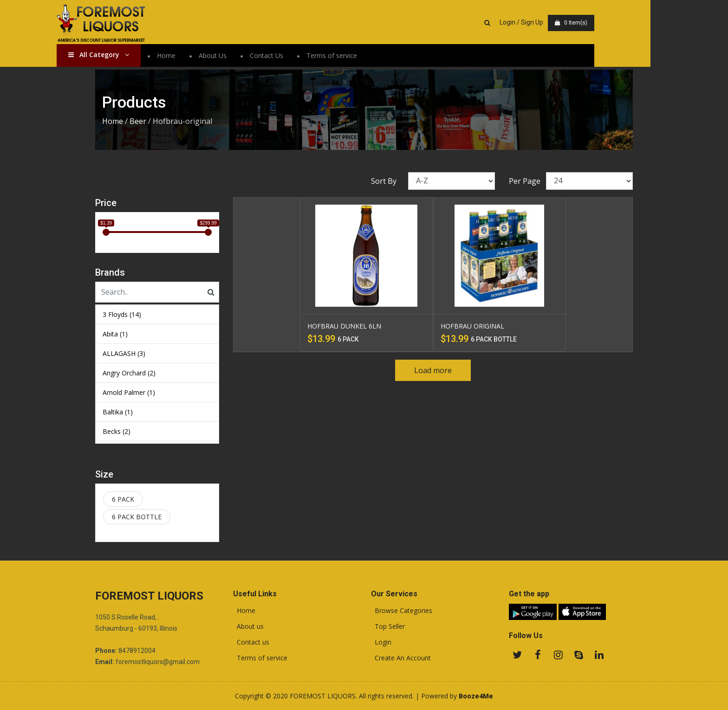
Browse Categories (402, 611)
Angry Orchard (129, 373)
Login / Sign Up (560, 22)
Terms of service (370, 55)
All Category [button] (137, 55)
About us (248, 626)
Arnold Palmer (129, 392)
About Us (251, 55)
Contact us (251, 642)
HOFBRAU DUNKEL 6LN (344, 326)
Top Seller (388, 626)
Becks (117, 431)
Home (205, 55)
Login (381, 642)
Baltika (118, 412)
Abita (115, 334)
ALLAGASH (124, 353)
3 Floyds (122, 314)
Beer (138, 121)
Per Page (525, 181)
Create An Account (401, 658)
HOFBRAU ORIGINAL (472, 326)
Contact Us (305, 55)
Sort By (384, 181)
